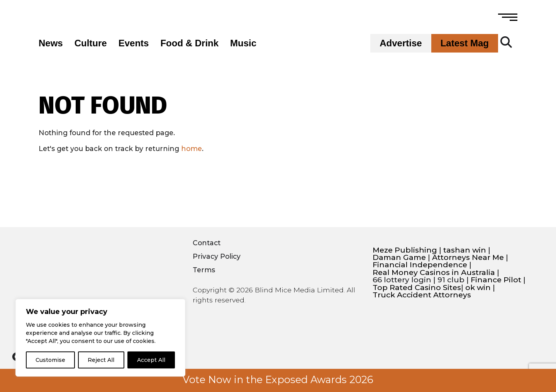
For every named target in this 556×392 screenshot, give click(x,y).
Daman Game (399, 257)
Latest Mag (465, 43)
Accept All (151, 360)
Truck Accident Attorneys (422, 295)
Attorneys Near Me (468, 257)
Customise (50, 360)
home (192, 148)
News (51, 43)
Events (134, 43)
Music (243, 43)
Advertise (401, 43)
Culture (91, 43)
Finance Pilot (496, 280)
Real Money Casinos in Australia (434, 272)
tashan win (465, 250)
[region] (100, 338)
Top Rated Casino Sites (417, 288)
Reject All (101, 360)
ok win (478, 288)
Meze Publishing (405, 250)
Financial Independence (420, 265)
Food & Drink (189, 43)
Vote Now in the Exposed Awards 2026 (278, 380)
